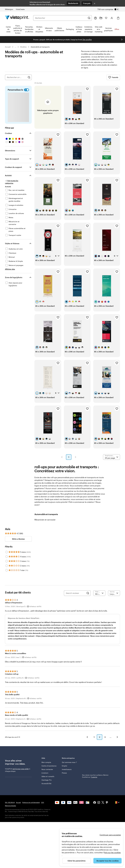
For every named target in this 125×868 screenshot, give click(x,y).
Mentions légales (10, 806)
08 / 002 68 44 (10, 802)
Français (87, 3)
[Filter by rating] (99, 593)
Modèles (23, 47)
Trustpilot (85, 758)
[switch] (110, 9)
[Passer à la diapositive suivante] (122, 40)
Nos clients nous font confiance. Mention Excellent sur (95, 761)
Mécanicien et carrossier (45, 520)
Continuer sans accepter (110, 835)
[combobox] (61, 18)
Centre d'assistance (49, 766)
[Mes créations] (101, 18)
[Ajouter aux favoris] (87, 89)
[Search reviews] (76, 593)
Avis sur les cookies (112, 852)
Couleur (8, 133)
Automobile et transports (40, 47)
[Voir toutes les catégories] (16, 182)
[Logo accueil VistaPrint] (17, 18)
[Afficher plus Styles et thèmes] (10, 269)
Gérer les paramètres (77, 861)
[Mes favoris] (106, 18)
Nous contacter (47, 769)
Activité (8, 175)
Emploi (64, 766)
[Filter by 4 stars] (7, 557)
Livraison (45, 773)
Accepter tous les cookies (108, 861)
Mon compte (46, 762)
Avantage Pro (47, 780)
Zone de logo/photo (14, 277)
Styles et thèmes (12, 243)
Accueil (8, 47)
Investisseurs (67, 769)
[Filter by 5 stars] (7, 552)
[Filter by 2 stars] (7, 566)
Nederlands (73, 3)
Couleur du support (13, 167)
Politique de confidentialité (31, 802)
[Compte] (112, 18)
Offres (117, 29)
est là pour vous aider (21, 769)
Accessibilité (46, 783)
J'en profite (87, 39)
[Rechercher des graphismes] (29, 77)
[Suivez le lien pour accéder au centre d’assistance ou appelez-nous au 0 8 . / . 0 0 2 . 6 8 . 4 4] (95, 18)
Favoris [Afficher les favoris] (113, 77)
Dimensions (10, 150)
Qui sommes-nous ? (69, 762)
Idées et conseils (48, 776)
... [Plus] (15, 47)
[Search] (88, 593)
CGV (43, 802)
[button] (62, 457)
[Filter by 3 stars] (7, 561)
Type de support (12, 159)
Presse (64, 773)
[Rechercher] (89, 18)
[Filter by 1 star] (7, 570)
